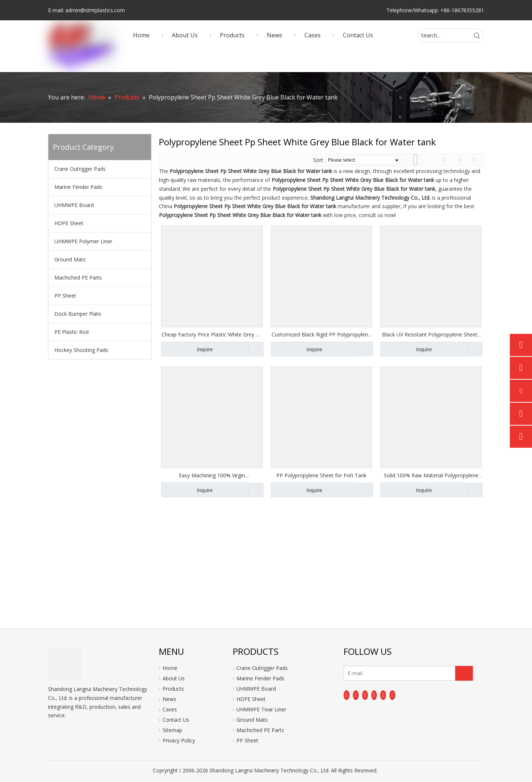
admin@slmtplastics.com (95, 10)
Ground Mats (70, 259)
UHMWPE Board (74, 205)
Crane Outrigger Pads (80, 169)
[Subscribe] (464, 673)
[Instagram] (383, 695)
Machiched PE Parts (78, 277)
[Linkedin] (356, 695)
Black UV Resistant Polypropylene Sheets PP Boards (431, 335)
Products (173, 689)
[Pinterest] (392, 695)
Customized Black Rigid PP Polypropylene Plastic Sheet (321, 335)
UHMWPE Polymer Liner (83, 241)
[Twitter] (365, 695)
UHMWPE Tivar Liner (261, 709)
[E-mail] (373, 673)
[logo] (65, 664)
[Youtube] (374, 695)
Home (170, 668)
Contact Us (176, 720)
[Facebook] (347, 695)
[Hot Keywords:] (477, 35)
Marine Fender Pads (78, 187)
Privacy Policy (179, 740)
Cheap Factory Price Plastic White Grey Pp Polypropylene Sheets (212, 335)
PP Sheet (65, 296)
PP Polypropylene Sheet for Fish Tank (321, 475)
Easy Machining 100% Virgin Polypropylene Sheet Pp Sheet (212, 475)
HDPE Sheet (69, 223)
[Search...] (444, 35)
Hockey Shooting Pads (81, 350)
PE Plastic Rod (71, 332)
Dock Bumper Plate (78, 314)
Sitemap (172, 730)
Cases (170, 709)
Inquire (187, 349)
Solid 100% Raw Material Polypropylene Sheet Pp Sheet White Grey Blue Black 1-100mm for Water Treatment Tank (431, 475)
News (169, 699)
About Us (174, 678)
